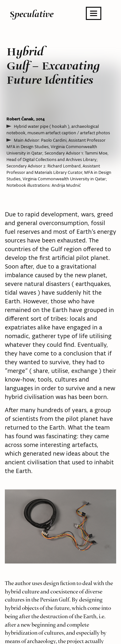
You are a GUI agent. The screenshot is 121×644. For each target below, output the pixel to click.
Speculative (32, 14)
